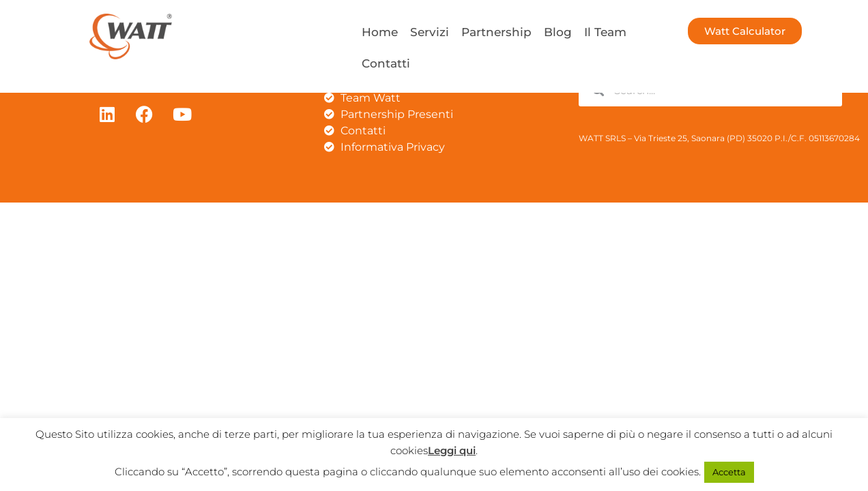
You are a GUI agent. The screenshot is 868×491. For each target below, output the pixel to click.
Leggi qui (452, 450)
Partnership (496, 32)
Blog (558, 32)
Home (380, 32)
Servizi (430, 32)
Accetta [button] (729, 472)
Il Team (605, 32)
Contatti (386, 63)
